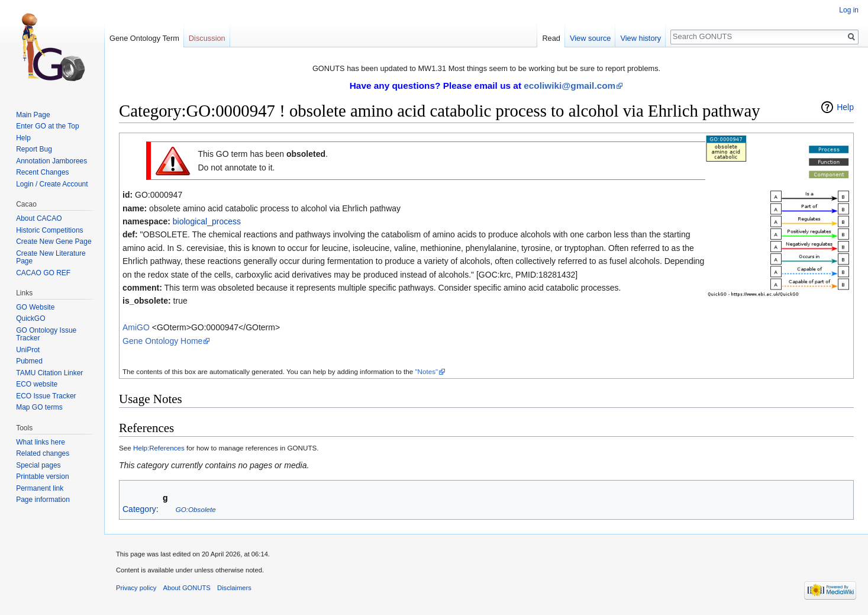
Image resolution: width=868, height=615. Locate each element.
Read (551, 38)
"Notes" (426, 371)
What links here (41, 442)
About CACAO (39, 218)
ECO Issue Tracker (46, 396)
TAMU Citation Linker (49, 373)
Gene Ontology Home (162, 341)
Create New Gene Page (54, 242)
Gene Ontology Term (144, 38)
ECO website (37, 384)
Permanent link (40, 488)
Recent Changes (42, 172)
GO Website (35, 307)
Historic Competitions (49, 230)
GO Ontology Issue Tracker (46, 334)
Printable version (42, 476)
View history (640, 38)
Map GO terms (39, 407)
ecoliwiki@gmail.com (569, 86)
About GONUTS (187, 588)
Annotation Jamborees (51, 161)
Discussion (207, 38)
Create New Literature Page (51, 257)
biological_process (207, 221)
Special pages (38, 465)
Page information (43, 500)
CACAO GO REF (43, 273)
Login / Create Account (52, 184)
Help (845, 107)
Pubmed (29, 361)
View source (590, 38)
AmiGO (136, 327)
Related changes (43, 453)
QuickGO (30, 318)
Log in (849, 10)
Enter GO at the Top (48, 126)
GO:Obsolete (196, 509)
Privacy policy (136, 588)
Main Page (33, 115)
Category (139, 509)
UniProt (28, 350)
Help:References (159, 448)
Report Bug (34, 149)
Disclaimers (234, 588)
